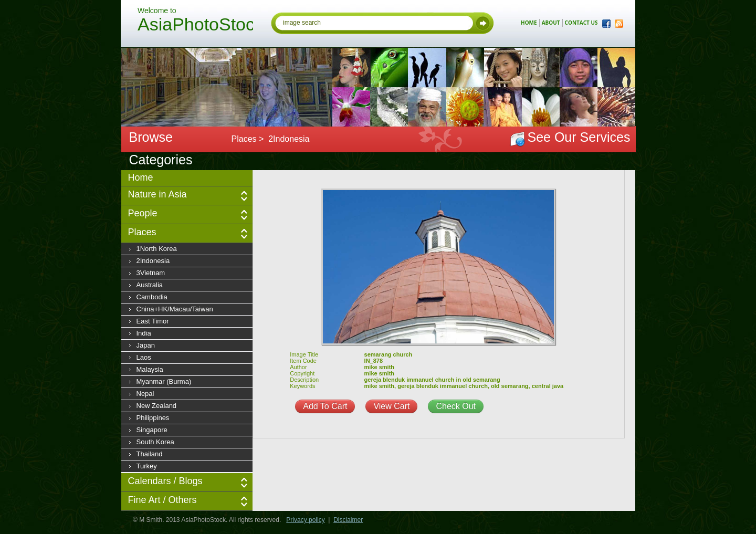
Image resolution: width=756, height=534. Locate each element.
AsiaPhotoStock (195, 26)
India (144, 333)
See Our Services (579, 137)
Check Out (456, 406)
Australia (150, 285)
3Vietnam (151, 273)
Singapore (152, 430)
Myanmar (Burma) (164, 381)
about (551, 23)
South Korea (155, 442)
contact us (581, 23)
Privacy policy (305, 520)
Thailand (150, 454)
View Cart (391, 406)
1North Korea (157, 249)
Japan (146, 345)
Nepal (145, 394)
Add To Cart (325, 406)
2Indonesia (153, 261)
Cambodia (152, 297)
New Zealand (157, 406)
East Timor (153, 321)
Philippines (153, 418)
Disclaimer (348, 520)
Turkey (147, 466)
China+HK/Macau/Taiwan (175, 309)
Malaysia (150, 369)
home (529, 23)
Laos (144, 357)
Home (141, 177)
